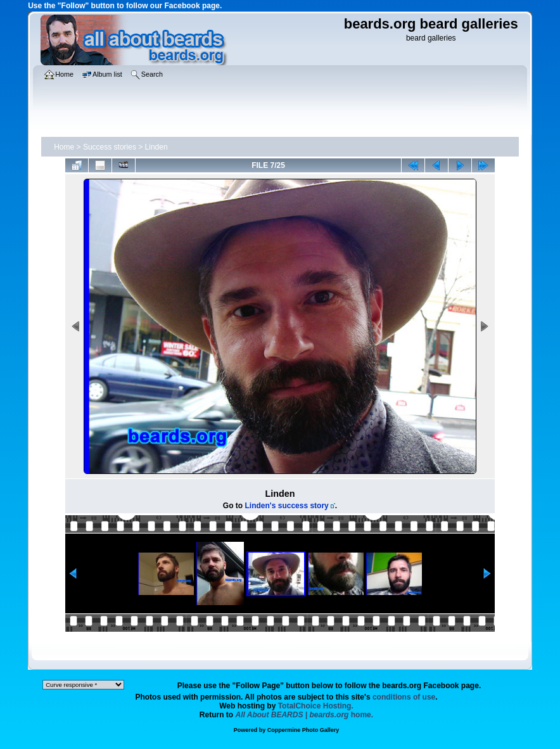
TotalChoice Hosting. (316, 706)
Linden (156, 147)
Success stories (110, 147)
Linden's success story (287, 506)
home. (305, 715)
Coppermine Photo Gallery (303, 730)
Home (64, 147)
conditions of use (404, 697)
